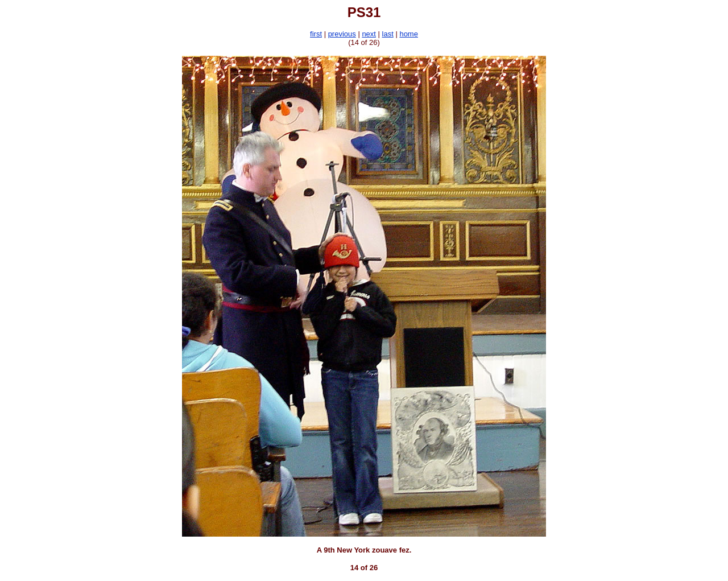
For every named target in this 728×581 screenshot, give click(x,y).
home (409, 34)
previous (342, 34)
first (316, 34)
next (369, 34)
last (388, 34)
